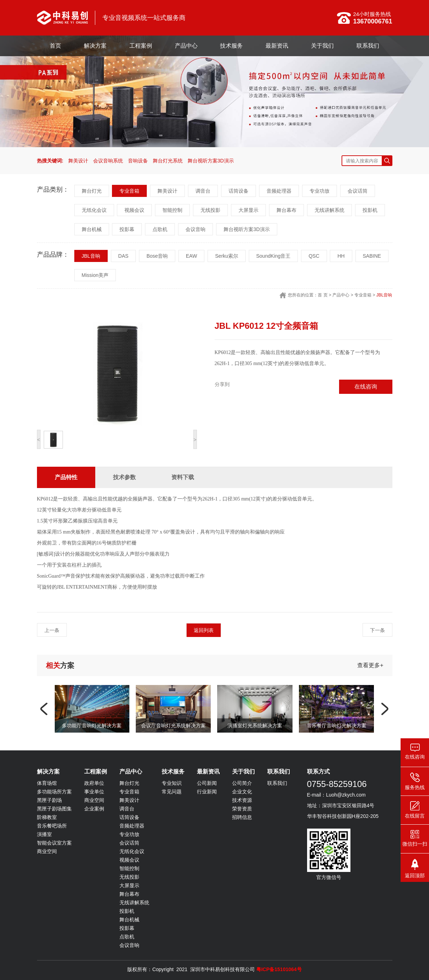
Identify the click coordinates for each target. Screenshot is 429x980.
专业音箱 (129, 191)
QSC (314, 256)
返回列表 (204, 630)
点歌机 (160, 229)
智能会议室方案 (54, 843)
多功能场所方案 (54, 792)
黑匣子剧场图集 (54, 809)
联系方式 (318, 772)
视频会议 (134, 210)
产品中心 (186, 46)
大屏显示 (248, 210)
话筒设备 (238, 191)
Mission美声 (95, 275)
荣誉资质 (242, 809)
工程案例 (141, 46)
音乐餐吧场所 (52, 826)
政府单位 (94, 783)
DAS (124, 256)
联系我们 (368, 46)
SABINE (372, 256)
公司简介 (242, 783)
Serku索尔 (227, 256)
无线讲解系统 (329, 210)
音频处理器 (279, 191)
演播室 (44, 834)
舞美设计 (78, 161)
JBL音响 (91, 256)
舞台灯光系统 (168, 161)
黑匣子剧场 (49, 800)
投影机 (370, 210)
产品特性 (66, 477)
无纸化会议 (94, 210)
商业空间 (47, 851)
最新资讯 (277, 46)
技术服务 (231, 46)
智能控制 (172, 210)
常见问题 (172, 792)
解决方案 (95, 46)
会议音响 (195, 229)
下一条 (377, 630)
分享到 (222, 384)
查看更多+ (370, 665)
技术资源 (242, 800)
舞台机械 (92, 229)
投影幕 (127, 229)
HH (341, 256)
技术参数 (124, 477)
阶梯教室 (47, 817)
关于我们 (322, 46)
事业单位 (94, 792)
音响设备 (138, 161)
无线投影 (210, 210)
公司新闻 (207, 783)
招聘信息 (242, 817)
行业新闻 (207, 792)
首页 (55, 46)
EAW (191, 256)
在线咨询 (366, 387)
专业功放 (320, 191)
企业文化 (242, 792)
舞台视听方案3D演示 (211, 161)
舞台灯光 (92, 191)
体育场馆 (47, 783)
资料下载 (183, 477)
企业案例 (94, 809)
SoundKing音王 (274, 256)
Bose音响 (157, 256)
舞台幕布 (286, 210)
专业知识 (172, 783)
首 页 (323, 295)
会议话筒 (358, 191)
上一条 (52, 630)
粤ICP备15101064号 (279, 969)
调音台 (203, 191)
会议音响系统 (108, 161)
